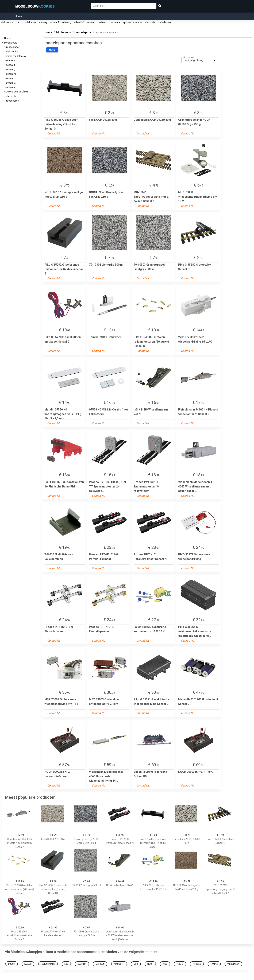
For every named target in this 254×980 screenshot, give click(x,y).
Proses (197, 964)
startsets (150, 22)
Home (18, 16)
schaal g (67, 22)
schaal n (92, 22)
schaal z (116, 22)
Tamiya (214, 964)
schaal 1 (55, 22)
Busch (12, 964)
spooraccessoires (133, 22)
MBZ (136, 964)
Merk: (52, 50)
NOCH (150, 964)
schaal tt (104, 22)
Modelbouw (11, 43)
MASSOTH (119, 964)
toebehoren (164, 22)
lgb (66, 964)
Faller (28, 964)
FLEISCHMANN (48, 964)
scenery (43, 22)
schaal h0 (79, 22)
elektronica (7, 22)
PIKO (165, 964)
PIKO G (180, 964)
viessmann (233, 964)
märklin (82, 964)
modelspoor (13, 47)
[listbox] (199, 60)
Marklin (100, 964)
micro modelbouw (26, 22)
